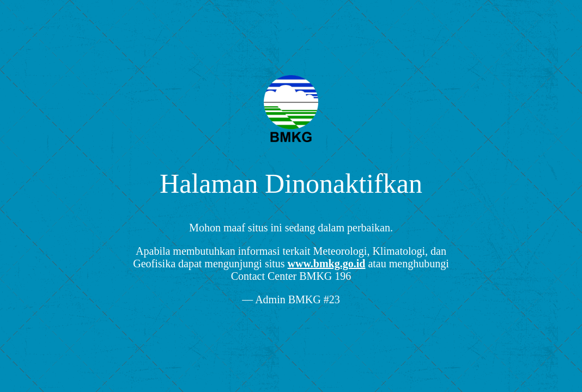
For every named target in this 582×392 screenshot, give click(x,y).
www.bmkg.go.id (327, 264)
